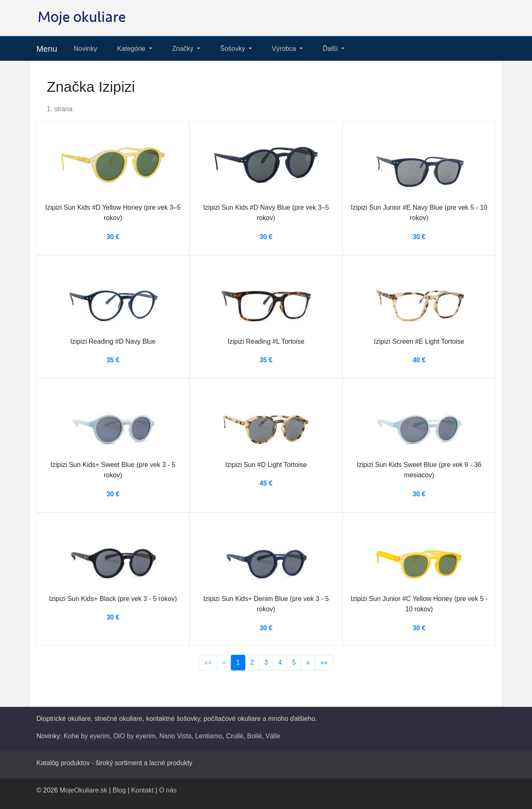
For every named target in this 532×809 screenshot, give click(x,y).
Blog (119, 790)
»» (324, 662)
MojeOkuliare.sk (83, 790)
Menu (47, 49)
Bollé (254, 736)
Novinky (85, 49)
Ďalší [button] (331, 49)
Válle (273, 736)
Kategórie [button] (132, 49)
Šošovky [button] (234, 49)
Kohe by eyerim (87, 736)
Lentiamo (209, 736)
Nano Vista (175, 736)
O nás (168, 790)
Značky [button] (184, 49)
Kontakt (142, 790)
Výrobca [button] (285, 49)
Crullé (235, 736)
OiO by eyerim (134, 736)
